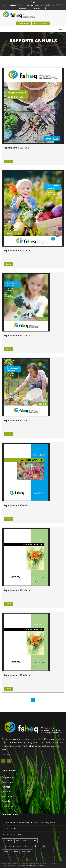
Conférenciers (9, 782)
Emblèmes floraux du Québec (39, 5)
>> (38, 700)
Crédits (35, 846)
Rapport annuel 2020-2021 (17, 505)
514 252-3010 (11, 828)
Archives (44, 846)
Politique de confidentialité (26, 841)
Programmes (8, 777)
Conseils (6, 801)
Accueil (37, 8)
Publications (8, 796)
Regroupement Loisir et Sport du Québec (31, 865)
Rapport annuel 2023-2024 (17, 250)
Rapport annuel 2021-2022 (17, 420)
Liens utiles (7, 806)
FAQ (58, 5)
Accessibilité (8, 841)
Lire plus (6, 754)
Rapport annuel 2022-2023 (17, 335)
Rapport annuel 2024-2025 (17, 148)
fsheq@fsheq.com (13, 835)
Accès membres (41, 23)
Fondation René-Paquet (13, 5)
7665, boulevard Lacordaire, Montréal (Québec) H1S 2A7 (31, 822)
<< (28, 700)
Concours (6, 792)
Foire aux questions (11, 852)
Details (8, 161)
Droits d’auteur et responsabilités (16, 846)
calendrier (24, 23)
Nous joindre (25, 8)
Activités (6, 787)
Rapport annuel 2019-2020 (17, 590)
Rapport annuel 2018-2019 (17, 675)
